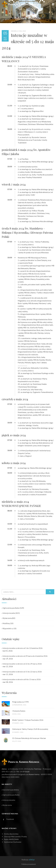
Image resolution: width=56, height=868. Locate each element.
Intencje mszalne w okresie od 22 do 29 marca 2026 (22, 664)
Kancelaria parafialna (10, 790)
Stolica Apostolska (11, 834)
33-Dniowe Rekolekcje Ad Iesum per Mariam (29, 738)
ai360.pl (32, 860)
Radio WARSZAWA (11, 839)
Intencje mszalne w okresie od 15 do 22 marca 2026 (22, 672)
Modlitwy (6, 623)
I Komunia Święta (19, 711)
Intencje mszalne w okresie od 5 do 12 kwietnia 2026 (22, 648)
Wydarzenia (7, 618)
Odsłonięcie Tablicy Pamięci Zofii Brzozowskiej (30, 729)
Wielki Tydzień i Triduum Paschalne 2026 (28, 720)
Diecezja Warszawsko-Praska (15, 837)
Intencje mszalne (8, 613)
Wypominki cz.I (8, 628)
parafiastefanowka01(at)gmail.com (15, 774)
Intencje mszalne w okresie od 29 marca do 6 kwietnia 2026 (25, 656)
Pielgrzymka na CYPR (20, 702)
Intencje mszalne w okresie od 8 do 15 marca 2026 (21, 679)
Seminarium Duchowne (13, 842)
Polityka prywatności (29, 864)
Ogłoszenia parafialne (11, 608)
